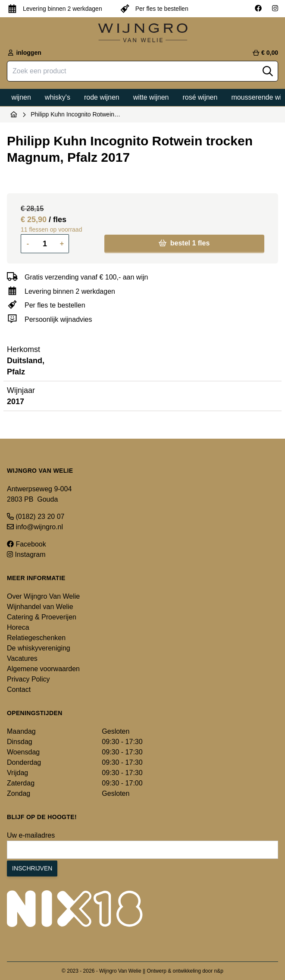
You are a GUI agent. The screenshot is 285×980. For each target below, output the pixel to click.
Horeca (18, 627)
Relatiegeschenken (36, 638)
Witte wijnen (151, 97)
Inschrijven (32, 868)
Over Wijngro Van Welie (43, 596)
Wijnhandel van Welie (40, 607)
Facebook (27, 544)
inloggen (24, 53)
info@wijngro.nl (35, 527)
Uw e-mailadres (31, 835)
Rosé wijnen (200, 97)
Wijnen (21, 97)
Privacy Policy (28, 679)
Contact (19, 689)
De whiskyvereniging (39, 648)
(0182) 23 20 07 (36, 517)
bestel (184, 243)
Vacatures (22, 658)
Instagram (26, 554)
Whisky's (58, 97)
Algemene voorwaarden (43, 669)
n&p (219, 971)
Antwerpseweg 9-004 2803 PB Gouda (39, 494)
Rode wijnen (102, 97)
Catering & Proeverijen (42, 617)
